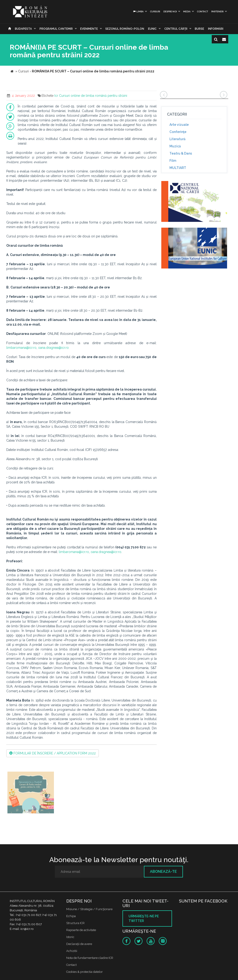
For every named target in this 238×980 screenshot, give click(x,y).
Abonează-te (163, 872)
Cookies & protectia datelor (84, 972)
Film (173, 161)
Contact (202, 11)
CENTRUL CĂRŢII (176, 29)
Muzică (175, 146)
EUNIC (152, 29)
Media (187, 11)
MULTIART (178, 168)
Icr (56, 96)
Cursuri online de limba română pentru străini (93, 96)
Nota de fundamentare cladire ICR (90, 958)
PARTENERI (217, 11)
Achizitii (72, 951)
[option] (31, 793)
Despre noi (170, 11)
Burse (199, 29)
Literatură (177, 139)
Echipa (71, 916)
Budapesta (23, 29)
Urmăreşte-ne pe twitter (144, 919)
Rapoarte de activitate (81, 930)
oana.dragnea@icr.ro (53, 348)
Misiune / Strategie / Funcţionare (89, 909)
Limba (138, 11)
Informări (216, 29)
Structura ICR (75, 923)
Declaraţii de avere (79, 944)
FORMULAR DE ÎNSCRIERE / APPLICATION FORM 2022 (53, 753)
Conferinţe (178, 132)
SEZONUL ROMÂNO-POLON (125, 29)
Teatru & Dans (181, 153)
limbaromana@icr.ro (21, 348)
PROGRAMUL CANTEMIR (56, 29)
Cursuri (155, 11)
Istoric (70, 937)
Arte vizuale (179, 125)
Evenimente (89, 29)
